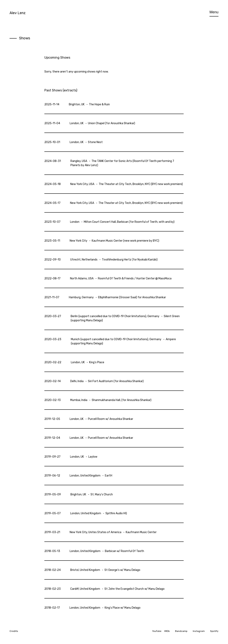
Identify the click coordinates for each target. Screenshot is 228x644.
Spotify (214, 631)
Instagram (199, 631)
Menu (214, 12)
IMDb (167, 631)
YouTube (157, 631)
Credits (14, 631)
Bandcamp (181, 631)
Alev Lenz (18, 13)
